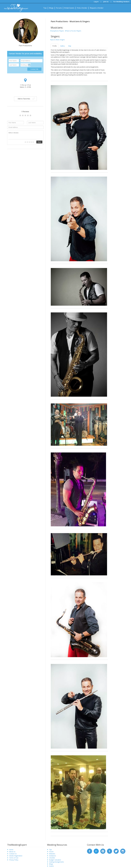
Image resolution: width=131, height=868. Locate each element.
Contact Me (34, 69)
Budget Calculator (55, 860)
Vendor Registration (16, 856)
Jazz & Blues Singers (58, 40)
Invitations (53, 856)
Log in (96, 2)
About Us (12, 852)
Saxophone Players (58, 31)
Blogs (51, 8)
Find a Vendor (82, 8)
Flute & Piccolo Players (74, 31)
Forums (59, 8)
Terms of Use (14, 858)
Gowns (51, 866)
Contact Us (13, 854)
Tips (45, 8)
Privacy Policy (14, 860)
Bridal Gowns (69, 8)
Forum (51, 852)
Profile (55, 46)
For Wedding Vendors (121, 2)
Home (11, 850)
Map (70, 46)
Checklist (52, 858)
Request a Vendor (97, 8)
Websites (52, 854)
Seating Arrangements (56, 862)
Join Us (106, 2)
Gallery (62, 46)
